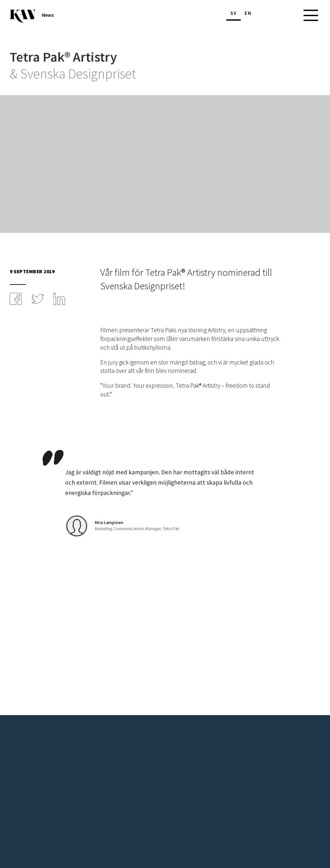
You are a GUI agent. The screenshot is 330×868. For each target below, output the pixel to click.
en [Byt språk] (248, 13)
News (48, 15)
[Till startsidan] (23, 16)
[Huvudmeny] (299, 15)
